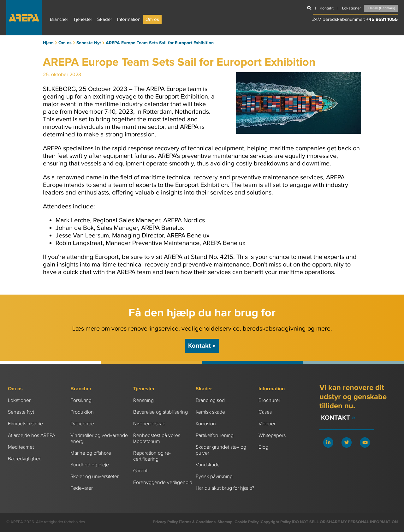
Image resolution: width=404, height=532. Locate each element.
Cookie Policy (247, 522)
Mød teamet (21, 447)
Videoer (267, 424)
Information (129, 19)
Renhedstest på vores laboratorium (157, 439)
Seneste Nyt (21, 412)
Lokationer (19, 400)
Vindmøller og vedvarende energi (99, 439)
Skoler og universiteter (95, 477)
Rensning (143, 400)
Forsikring (81, 400)
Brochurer (269, 400)
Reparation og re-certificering (152, 456)
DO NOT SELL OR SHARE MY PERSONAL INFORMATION (345, 522)
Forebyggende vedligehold (163, 483)
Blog (263, 447)
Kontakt (202, 346)
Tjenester (83, 19)
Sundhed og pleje (90, 465)
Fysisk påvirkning (214, 477)
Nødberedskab (149, 424)
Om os (152, 19)
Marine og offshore (91, 453)
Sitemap (225, 522)
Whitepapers (272, 436)
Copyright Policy (276, 522)
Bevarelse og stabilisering (160, 412)
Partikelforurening (215, 436)
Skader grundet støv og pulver (221, 450)
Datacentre (82, 424)
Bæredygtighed (25, 459)
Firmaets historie (25, 424)
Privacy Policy (165, 522)
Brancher (59, 19)
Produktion (82, 412)
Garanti (141, 471)
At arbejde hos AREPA (32, 436)
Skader (105, 19)
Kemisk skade (210, 412)
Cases (265, 412)
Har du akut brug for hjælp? (225, 488)
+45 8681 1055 (382, 19)
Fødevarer (82, 488)
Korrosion (206, 424)
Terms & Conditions (198, 522)
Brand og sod (210, 400)
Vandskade (208, 465)
